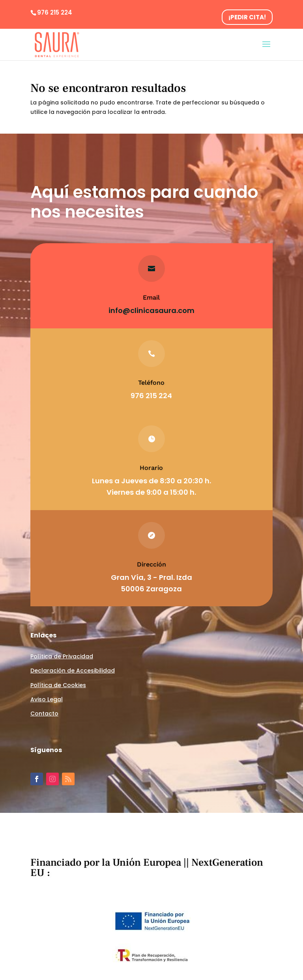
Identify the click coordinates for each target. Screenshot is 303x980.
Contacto (44, 714)
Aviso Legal (47, 699)
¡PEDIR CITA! (247, 17)
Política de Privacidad (62, 656)
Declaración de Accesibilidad (73, 671)
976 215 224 (55, 12)
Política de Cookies (58, 685)
